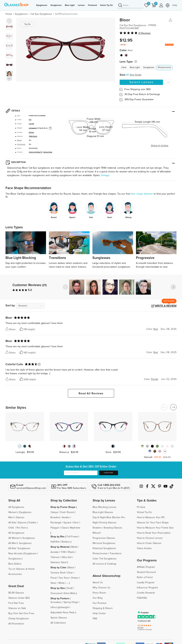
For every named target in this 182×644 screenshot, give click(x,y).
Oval (63, 512)
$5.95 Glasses (16, 593)
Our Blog (98, 598)
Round (71, 512)
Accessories (15, 574)
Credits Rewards (146, 593)
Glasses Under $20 (19, 598)
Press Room (99, 593)
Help (175, 5)
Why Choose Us (101, 588)
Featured (92, 5)
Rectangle (56, 523)
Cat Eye (31, 124)
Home (9, 14)
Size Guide (136, 75)
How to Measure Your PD (151, 517)
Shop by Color (58, 568)
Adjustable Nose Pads (63, 613)
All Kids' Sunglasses (19, 548)
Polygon (55, 528)
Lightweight (33, 128)
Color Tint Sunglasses (105, 559)
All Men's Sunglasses (20, 543)
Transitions (116, 554)
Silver (53, 583)
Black (71, 568)
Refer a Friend (145, 577)
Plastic (71, 552)
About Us (98, 583)
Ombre (75, 578)
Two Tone (64, 578)
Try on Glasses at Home (22, 569)
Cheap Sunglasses (19, 619)
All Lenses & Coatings (105, 564)
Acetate (55, 552)
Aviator (66, 517)
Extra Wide (70, 593)
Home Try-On (106, 5)
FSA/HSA (142, 598)
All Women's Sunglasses (22, 538)
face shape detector (142, 194)
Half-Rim (55, 542)
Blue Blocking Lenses (105, 507)
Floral (53, 578)
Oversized (56, 593)
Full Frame (72, 537)
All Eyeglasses (16, 507)
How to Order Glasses (149, 543)
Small (70, 588)
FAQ (95, 619)
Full (30, 120)
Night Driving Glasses (105, 523)
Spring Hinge (48, 152)
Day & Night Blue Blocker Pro (109, 517)
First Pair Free (16, 603)
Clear (124, 68)
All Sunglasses (16, 533)
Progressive (21, 144)
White (62, 583)
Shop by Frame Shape (63, 507)
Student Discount (146, 572)
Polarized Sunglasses (104, 548)
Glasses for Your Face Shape (153, 523)
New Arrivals (15, 554)
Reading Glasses (113, 528)
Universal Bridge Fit (36, 152)
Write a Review (166, 306)
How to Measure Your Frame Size (155, 528)
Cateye (54, 512)
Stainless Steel (58, 562)
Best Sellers (15, 564)
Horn (76, 523)
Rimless (66, 542)
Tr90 (63, 552)
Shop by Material (60, 547)
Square (67, 523)
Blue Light (70, 5)
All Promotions (16, 624)
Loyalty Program (146, 583)
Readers (97, 528)
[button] (173, 287)
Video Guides (144, 548)
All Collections (58, 623)
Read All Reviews (91, 393)
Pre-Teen (21, 528)
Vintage (105, 175)
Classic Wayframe (71, 528)
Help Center (99, 613)
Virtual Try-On (144, 512)
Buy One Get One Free (21, 613)
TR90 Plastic (33, 136)
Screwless (56, 602)
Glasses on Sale (17, 608)
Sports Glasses (59, 618)
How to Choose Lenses (150, 538)
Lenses (81, 5)
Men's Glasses (16, 517)
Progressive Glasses (104, 538)
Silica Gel (67, 557)
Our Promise (100, 603)
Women (31, 132)
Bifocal (19, 140)
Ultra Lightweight (60, 607)
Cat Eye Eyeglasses (41, 14)
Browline (55, 517)
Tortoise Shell (58, 573)
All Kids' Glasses (17, 523)
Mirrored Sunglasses (104, 543)
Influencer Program (147, 588)
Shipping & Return (103, 608)
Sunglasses (56, 5)
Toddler (32, 523)
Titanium (55, 557)
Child (11, 528)
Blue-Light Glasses (103, 512)
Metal (74, 547)
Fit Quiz (141, 507)
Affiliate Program (146, 567)
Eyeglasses (42, 5)
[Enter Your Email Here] (81, 473)
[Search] (130, 6)
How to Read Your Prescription (154, 533)
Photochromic (164, 68)
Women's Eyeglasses (20, 512)
